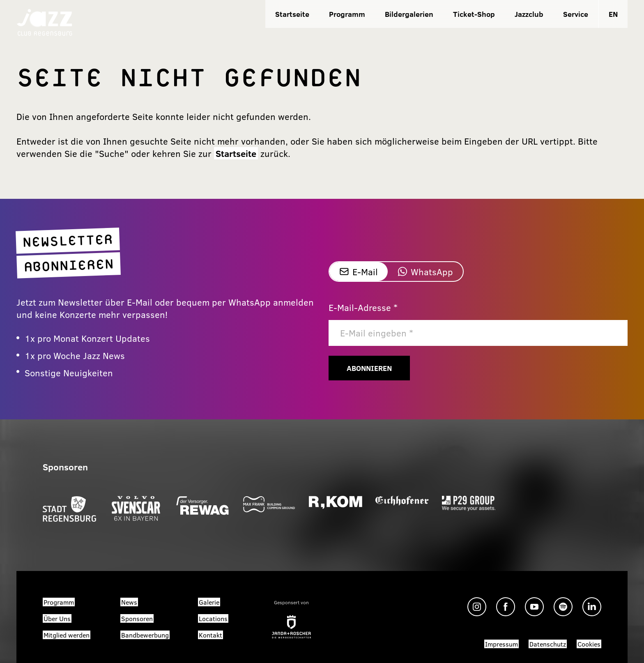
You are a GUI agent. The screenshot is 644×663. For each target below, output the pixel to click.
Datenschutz (548, 644)
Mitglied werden (67, 635)
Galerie (209, 602)
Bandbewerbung (145, 635)
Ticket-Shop (474, 14)
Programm (347, 14)
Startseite (292, 14)
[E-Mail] (478, 333)
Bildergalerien (409, 14)
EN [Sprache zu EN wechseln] (613, 14)
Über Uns (57, 618)
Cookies (589, 644)
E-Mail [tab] (359, 272)
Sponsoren (137, 618)
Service (576, 14)
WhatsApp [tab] (425, 272)
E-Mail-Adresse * (363, 307)
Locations (213, 618)
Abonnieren (369, 368)
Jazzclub (529, 14)
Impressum (501, 644)
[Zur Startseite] (45, 22)
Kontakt (210, 635)
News (129, 602)
